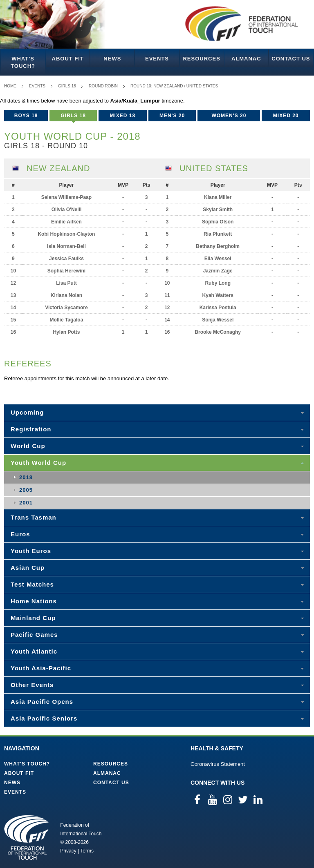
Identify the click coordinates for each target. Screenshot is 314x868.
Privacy (68, 851)
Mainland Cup (33, 618)
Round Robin (103, 86)
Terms (87, 851)
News (112, 59)
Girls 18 (67, 86)
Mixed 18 (122, 116)
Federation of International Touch (26, 837)
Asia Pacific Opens (42, 702)
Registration (31, 429)
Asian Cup (28, 568)
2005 (26, 490)
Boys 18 (26, 116)
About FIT (68, 59)
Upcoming (27, 412)
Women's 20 (229, 116)
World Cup (28, 446)
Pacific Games (34, 635)
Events (157, 59)
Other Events (32, 685)
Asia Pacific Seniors (44, 718)
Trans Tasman (34, 517)
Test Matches (32, 584)
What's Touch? (23, 62)
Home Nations (34, 601)
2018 (26, 477)
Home (10, 86)
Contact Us (291, 59)
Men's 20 (172, 116)
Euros (20, 534)
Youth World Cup (38, 463)
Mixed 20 (286, 116)
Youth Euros (31, 551)
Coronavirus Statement (218, 764)
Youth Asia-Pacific (41, 668)
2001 (26, 503)
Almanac (246, 59)
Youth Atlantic (34, 651)
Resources (201, 59)
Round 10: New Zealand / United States (174, 86)
